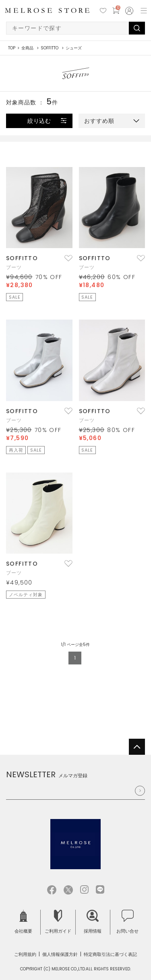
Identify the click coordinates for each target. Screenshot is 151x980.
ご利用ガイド (58, 922)
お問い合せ (127, 922)
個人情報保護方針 (60, 954)
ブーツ (14, 267)
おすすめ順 (99, 121)
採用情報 (93, 922)
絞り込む (39, 121)
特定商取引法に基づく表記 (110, 954)
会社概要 (23, 922)
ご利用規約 (25, 954)
